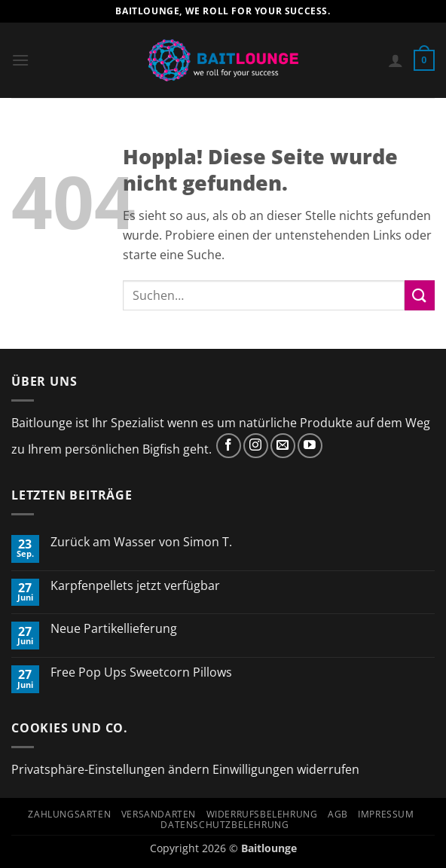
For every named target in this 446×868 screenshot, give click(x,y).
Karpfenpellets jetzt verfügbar (135, 586)
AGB (338, 814)
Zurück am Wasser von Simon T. (141, 542)
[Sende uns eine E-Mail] (283, 446)
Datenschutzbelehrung (225, 825)
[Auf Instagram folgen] (256, 446)
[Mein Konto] (396, 60)
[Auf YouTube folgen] (310, 446)
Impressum (386, 814)
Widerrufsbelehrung (262, 814)
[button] (20, 60)
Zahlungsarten (69, 814)
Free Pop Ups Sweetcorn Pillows (141, 672)
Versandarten (159, 814)
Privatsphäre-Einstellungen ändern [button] (110, 769)
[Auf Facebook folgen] (229, 446)
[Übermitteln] (420, 295)
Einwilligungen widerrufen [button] (286, 769)
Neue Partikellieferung (114, 629)
